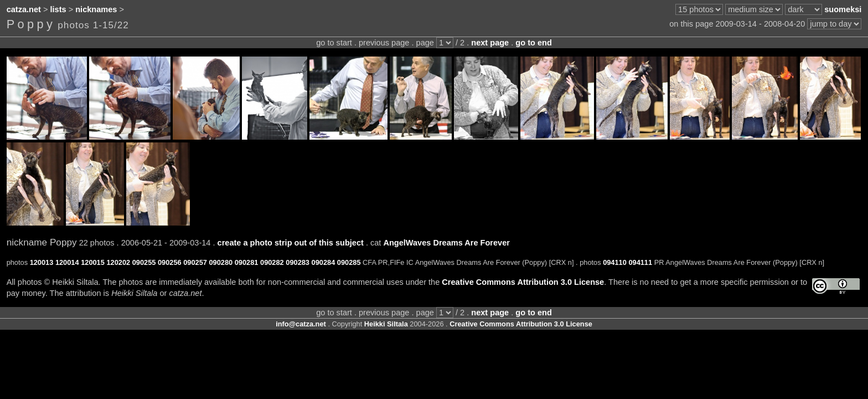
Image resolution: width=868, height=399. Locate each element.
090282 (272, 262)
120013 (42, 262)
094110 (615, 262)
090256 (170, 262)
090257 (195, 262)
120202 (118, 262)
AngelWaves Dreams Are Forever (446, 243)
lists (58, 9)
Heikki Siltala (386, 324)
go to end (533, 43)
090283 (298, 262)
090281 (247, 262)
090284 (324, 262)
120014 (67, 262)
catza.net (24, 9)
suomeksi (843, 9)
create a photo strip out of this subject (291, 243)
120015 (93, 262)
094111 (640, 262)
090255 (144, 262)
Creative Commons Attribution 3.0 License (523, 282)
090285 (349, 262)
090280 (221, 262)
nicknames (96, 9)
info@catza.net (301, 324)
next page (490, 43)
